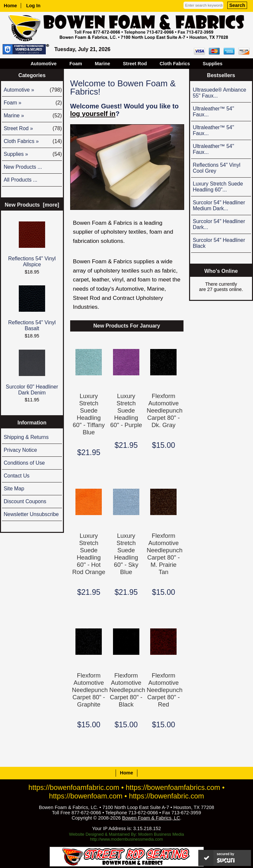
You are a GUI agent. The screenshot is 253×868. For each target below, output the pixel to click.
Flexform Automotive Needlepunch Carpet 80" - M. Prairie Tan (163, 554)
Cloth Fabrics (175, 64)
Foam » (33, 103)
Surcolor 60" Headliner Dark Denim (32, 373)
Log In (33, 6)
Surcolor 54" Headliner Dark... (219, 224)
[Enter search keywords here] (203, 5)
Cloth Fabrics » (33, 141)
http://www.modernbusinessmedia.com (126, 839)
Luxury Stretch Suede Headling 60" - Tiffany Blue (89, 414)
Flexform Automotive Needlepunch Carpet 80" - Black (126, 690)
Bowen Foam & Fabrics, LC (151, 818)
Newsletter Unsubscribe (31, 514)
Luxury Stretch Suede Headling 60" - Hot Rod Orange (89, 554)
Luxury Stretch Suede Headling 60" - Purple (126, 410)
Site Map (14, 489)
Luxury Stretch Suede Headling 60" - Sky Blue (126, 554)
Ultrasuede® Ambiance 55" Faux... (219, 93)
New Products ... (23, 167)
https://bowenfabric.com (166, 796)
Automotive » (33, 90)
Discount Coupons (25, 501)
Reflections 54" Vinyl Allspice (32, 244)
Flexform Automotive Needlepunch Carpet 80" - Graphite (89, 690)
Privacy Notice (20, 450)
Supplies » (33, 154)
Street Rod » (33, 129)
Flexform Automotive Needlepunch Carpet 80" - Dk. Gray (163, 410)
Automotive (44, 64)
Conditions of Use (24, 463)
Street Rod (135, 64)
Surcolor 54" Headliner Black (219, 243)
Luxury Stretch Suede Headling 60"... (218, 187)
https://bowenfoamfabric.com (74, 787)
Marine (102, 64)
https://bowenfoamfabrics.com (173, 787)
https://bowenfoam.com (86, 796)
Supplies (212, 64)
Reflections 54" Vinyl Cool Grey (216, 168)
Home (11, 6)
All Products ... (20, 180)
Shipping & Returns (26, 437)
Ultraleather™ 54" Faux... (213, 112)
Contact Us (16, 476)
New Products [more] (32, 205)
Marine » (33, 116)
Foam (76, 64)
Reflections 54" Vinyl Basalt (32, 308)
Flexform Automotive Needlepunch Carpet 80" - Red (163, 690)
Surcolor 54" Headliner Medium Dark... (219, 205)
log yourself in (93, 114)
